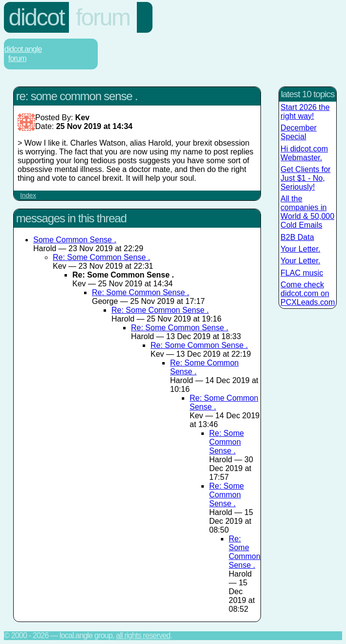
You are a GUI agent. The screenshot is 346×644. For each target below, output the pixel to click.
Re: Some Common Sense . (101, 257)
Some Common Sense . (75, 240)
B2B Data (297, 237)
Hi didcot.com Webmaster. (304, 153)
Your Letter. (300, 249)
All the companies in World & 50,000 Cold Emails (307, 212)
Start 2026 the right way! (305, 112)
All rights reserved (143, 635)
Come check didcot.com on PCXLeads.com (308, 293)
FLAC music (302, 273)
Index (28, 195)
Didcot (37, 17)
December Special (299, 132)
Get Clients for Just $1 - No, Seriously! (305, 178)
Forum (103, 17)
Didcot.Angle (23, 49)
